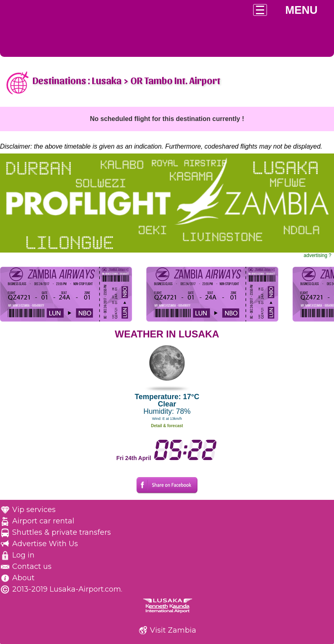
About (23, 578)
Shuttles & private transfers (62, 532)
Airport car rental (43, 521)
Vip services (34, 510)
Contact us (32, 566)
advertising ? (317, 255)
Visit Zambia (173, 630)
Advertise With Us (45, 544)
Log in (23, 555)
